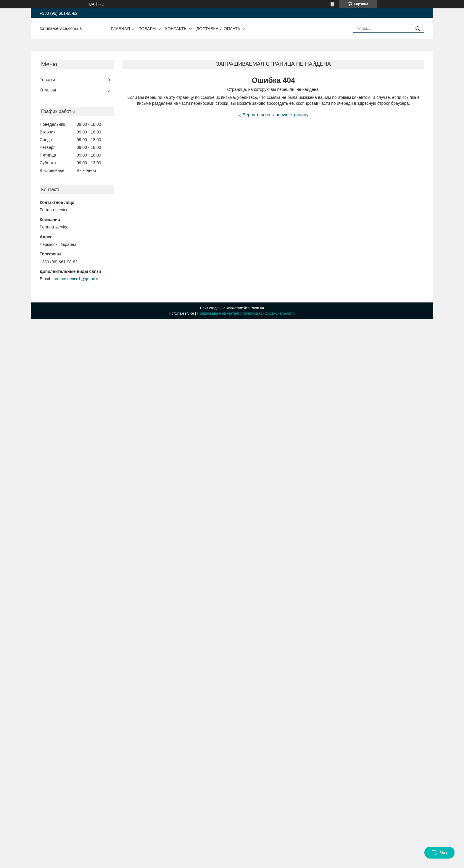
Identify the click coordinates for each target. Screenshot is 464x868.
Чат (439, 853)
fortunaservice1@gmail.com (78, 279)
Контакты (176, 29)
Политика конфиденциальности (269, 313)
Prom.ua (257, 308)
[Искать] (418, 29)
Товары (148, 29)
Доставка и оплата (218, 29)
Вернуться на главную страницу (276, 115)
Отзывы (48, 90)
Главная (120, 29)
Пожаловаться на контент (218, 313)
